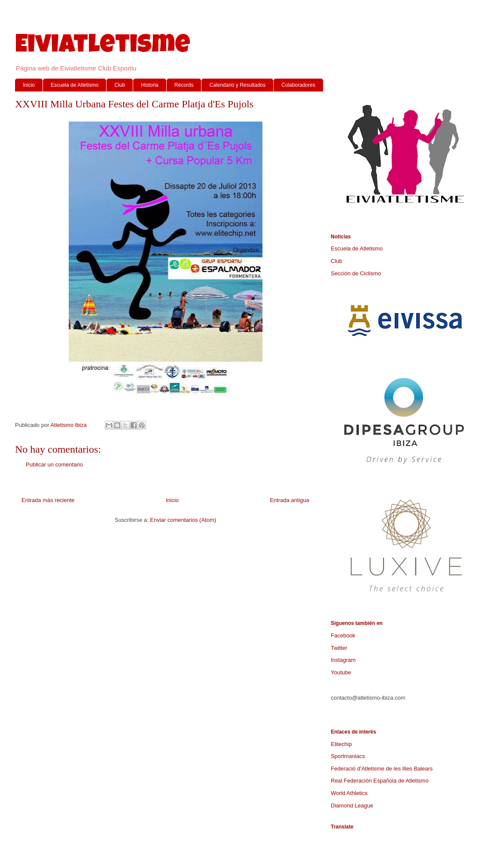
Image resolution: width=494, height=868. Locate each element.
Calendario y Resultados (237, 85)
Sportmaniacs (348, 756)
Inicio (29, 85)
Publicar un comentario (54, 464)
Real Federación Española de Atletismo (380, 781)
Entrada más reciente (48, 500)
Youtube (341, 672)
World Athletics (349, 793)
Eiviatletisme (103, 47)
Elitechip (341, 744)
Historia (150, 85)
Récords (184, 85)
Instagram (343, 660)
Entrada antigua (290, 500)
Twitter (339, 648)
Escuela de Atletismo (75, 85)
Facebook (343, 635)
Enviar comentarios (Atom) (183, 520)
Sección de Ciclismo (356, 273)
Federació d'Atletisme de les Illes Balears (382, 769)
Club (120, 85)
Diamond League (352, 806)
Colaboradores (298, 85)
